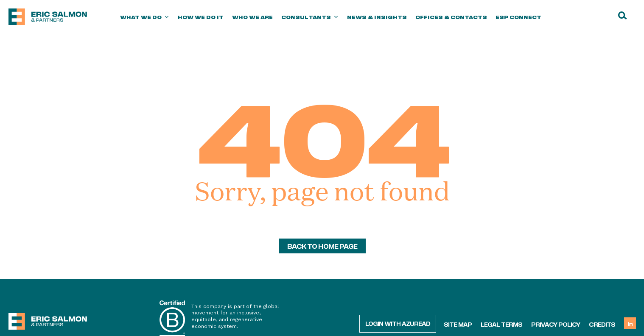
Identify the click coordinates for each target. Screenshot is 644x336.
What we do (145, 17)
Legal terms (501, 324)
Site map (458, 324)
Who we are (252, 17)
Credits (602, 324)
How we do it (201, 17)
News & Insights (377, 17)
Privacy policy (556, 324)
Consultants (310, 17)
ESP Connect (518, 17)
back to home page (322, 246)
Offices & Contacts (451, 17)
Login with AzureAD (398, 323)
